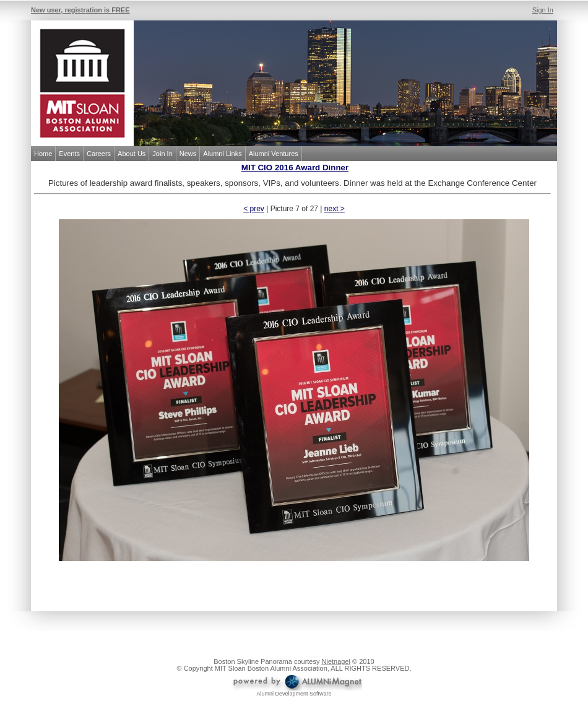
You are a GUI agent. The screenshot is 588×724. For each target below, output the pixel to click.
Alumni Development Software (294, 694)
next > (335, 209)
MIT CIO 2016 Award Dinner (295, 168)
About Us (132, 154)
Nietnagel (336, 661)
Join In (162, 154)
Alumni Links (222, 154)
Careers (99, 154)
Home (43, 154)
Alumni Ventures (274, 154)
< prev (254, 209)
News (188, 154)
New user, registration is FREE (80, 10)
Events (69, 154)
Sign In (543, 10)
